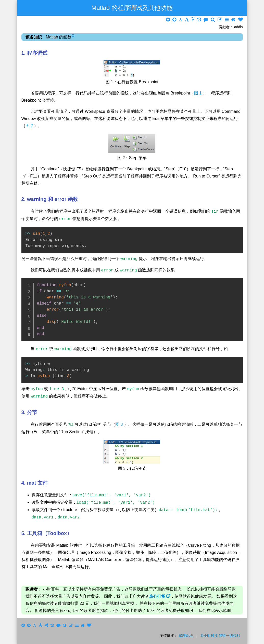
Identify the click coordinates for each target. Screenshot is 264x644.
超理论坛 (186, 636)
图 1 (198, 93)
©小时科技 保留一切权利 (220, 636)
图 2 (30, 126)
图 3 (120, 425)
